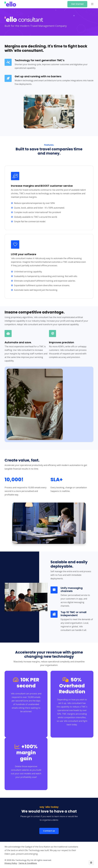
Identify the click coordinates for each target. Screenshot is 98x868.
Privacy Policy (11, 863)
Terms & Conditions (28, 863)
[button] (92, 4)
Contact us (49, 831)
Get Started (77, 4)
